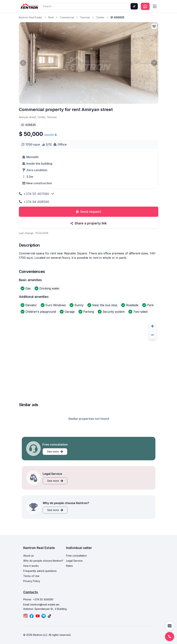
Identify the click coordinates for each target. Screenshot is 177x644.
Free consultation (76, 556)
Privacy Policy (32, 581)
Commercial (67, 17)
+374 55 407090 (34, 194)
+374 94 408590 (34, 202)
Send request (88, 212)
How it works (31, 566)
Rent (51, 17)
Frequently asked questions (40, 571)
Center (100, 17)
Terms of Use (31, 576)
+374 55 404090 (43, 599)
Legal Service (74, 561)
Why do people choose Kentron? (43, 561)
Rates (69, 566)
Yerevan (85, 17)
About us (29, 556)
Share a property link (88, 223)
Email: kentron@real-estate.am (41, 604)
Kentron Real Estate (30, 17)
